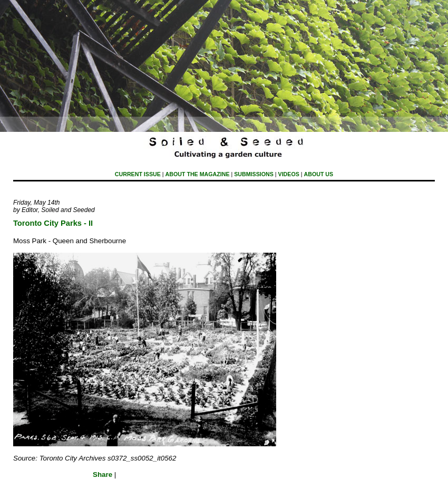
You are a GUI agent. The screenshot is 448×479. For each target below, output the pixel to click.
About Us (319, 174)
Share (103, 475)
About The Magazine (198, 174)
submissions (254, 174)
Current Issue (138, 174)
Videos (289, 174)
